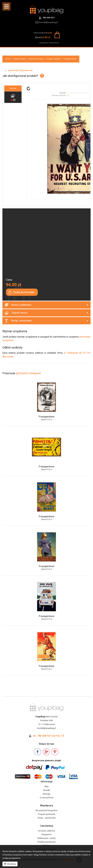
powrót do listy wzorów (20, 70)
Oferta (8, 59)
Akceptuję (10, 864)
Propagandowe (70, 59)
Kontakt (46, 790)
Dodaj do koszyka (24, 292)
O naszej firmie (47, 798)
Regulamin (46, 835)
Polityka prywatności (46, 842)
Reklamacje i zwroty (46, 838)
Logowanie (43, 43)
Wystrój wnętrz (20, 59)
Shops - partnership (47, 818)
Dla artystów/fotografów (46, 811)
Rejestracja (54, 43)
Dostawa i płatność (47, 831)
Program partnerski (47, 814)
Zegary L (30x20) (53, 59)
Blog (46, 787)
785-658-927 (49, 18)
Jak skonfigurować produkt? (20, 76)
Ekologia (47, 794)
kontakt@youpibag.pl (49, 22)
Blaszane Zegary (36, 59)
